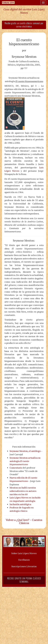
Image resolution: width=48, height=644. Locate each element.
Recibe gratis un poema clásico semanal (24, 580)
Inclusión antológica (20, 504)
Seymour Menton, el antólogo (25, 451)
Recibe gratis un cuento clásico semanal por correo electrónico (24, 25)
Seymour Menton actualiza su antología (25, 461)
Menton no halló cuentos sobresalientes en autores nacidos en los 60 (23, 491)
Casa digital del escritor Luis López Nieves (24, 11)
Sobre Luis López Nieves (24, 553)
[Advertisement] (24, 614)
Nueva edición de (23, 479)
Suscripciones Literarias (24, 566)
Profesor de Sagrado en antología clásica (22, 509)
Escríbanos (24, 560)
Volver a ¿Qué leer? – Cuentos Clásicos (24, 521)
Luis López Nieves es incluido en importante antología (25, 499)
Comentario (16, 468)
